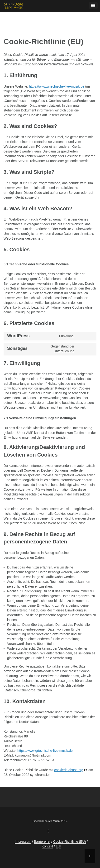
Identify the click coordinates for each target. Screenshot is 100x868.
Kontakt (47, 846)
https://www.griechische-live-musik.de (57, 86)
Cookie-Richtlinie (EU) (70, 842)
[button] (57, 846)
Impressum (23, 842)
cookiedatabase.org (69, 770)
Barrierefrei (42, 842)
